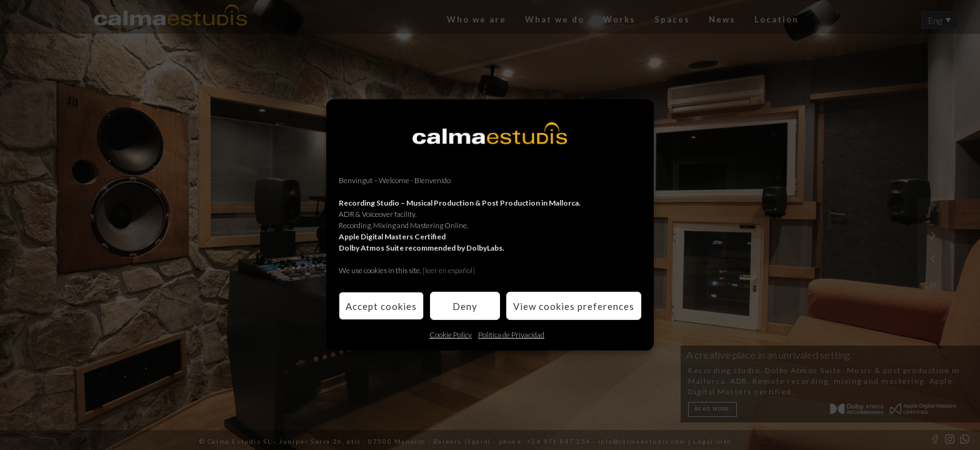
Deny (465, 306)
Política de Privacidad (511, 335)
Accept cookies (381, 306)
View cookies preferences (574, 306)
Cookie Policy (451, 335)
